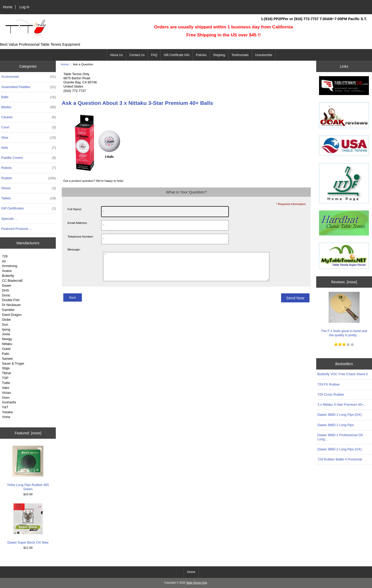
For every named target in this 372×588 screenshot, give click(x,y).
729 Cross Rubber (331, 394)
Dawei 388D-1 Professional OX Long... (340, 437)
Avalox (7, 271)
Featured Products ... (17, 229)
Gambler (8, 310)
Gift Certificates (29, 208)
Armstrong (10, 266)
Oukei (6, 349)
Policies (201, 55)
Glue (29, 138)
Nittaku (7, 344)
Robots (29, 168)
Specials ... (9, 219)
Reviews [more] (344, 282)
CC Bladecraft (12, 281)
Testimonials (240, 55)
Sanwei (7, 359)
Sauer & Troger (13, 363)
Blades (29, 107)
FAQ (154, 55)
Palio (6, 354)
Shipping (219, 55)
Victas (7, 393)
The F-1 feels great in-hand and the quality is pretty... (344, 314)
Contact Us (137, 55)
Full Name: (75, 209)
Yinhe (6, 417)
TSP (5, 378)
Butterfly (8, 276)
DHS (6, 290)
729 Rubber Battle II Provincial (340, 459)
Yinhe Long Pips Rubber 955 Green (28, 468)
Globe (6, 320)
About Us (116, 55)
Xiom (6, 398)
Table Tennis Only (196, 583)
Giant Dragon (12, 315)
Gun (5, 324)
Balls (29, 97)
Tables (29, 198)
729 (5, 256)
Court (29, 127)
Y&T (5, 407)
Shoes (29, 188)
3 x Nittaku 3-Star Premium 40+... (342, 405)
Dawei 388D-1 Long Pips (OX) (340, 415)
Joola (6, 334)
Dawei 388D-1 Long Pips (336, 425)
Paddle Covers (29, 158)
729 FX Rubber (329, 384)
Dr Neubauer (11, 305)
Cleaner (29, 117)
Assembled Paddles (29, 87)
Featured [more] (28, 433)
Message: (74, 249)
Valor (6, 388)
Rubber (29, 178)
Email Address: (77, 223)
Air (4, 261)
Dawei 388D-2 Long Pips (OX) (340, 449)
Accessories (29, 77)
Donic (6, 295)
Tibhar (7, 373)
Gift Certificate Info (177, 55)
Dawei (7, 285)
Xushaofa (9, 402)
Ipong (6, 329)
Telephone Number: (80, 236)
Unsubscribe (264, 55)
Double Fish (11, 300)
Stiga (6, 368)
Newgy (7, 339)
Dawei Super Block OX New (28, 524)
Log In (24, 7)
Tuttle (6, 383)
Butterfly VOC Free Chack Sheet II (343, 374)
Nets (29, 148)
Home (8, 7)
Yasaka (7, 412)
